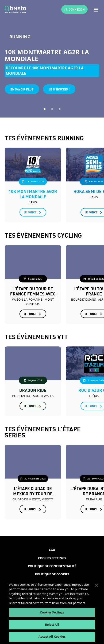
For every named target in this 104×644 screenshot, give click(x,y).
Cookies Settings (52, 558)
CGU (52, 550)
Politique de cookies (52, 574)
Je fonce (30, 212)
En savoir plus (22, 89)
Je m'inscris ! (59, 89)
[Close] (96, 585)
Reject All (52, 624)
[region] (52, 611)
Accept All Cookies (52, 636)
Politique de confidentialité (52, 566)
